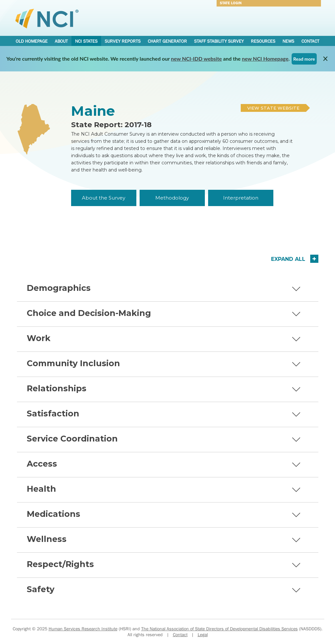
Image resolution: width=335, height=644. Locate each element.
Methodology (172, 198)
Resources (263, 41)
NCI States (86, 41)
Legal (203, 635)
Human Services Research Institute (83, 629)
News (288, 41)
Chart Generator (167, 41)
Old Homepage (32, 41)
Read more (304, 59)
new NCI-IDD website (196, 59)
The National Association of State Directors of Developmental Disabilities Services (220, 629)
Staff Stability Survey (219, 41)
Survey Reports (123, 41)
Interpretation (241, 198)
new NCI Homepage (265, 59)
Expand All (288, 259)
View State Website (273, 108)
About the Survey (104, 198)
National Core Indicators (47, 18)
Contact (310, 41)
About (61, 41)
